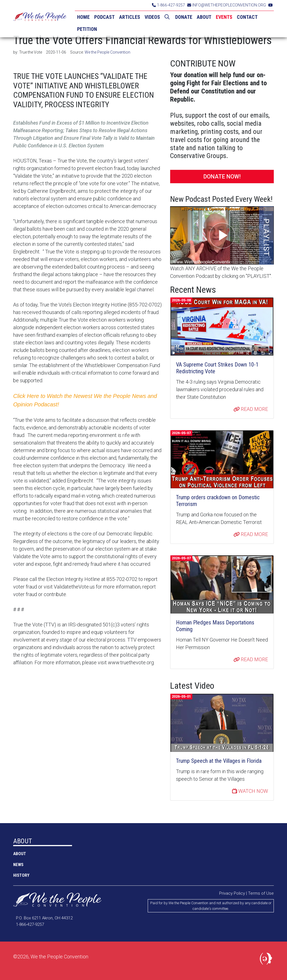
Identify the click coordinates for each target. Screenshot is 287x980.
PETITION (87, 29)
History (21, 875)
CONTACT (247, 17)
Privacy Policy (232, 893)
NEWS (18, 865)
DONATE (184, 17)
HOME (83, 17)
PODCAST (104, 17)
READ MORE (251, 409)
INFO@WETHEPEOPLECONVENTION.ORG (227, 5)
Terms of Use (261, 893)
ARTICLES (130, 17)
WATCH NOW (250, 791)
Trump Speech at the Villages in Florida (219, 761)
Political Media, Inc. (267, 960)
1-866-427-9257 (168, 5)
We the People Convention (40, 19)
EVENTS (224, 17)
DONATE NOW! (222, 177)
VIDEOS (152, 17)
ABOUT (204, 17)
